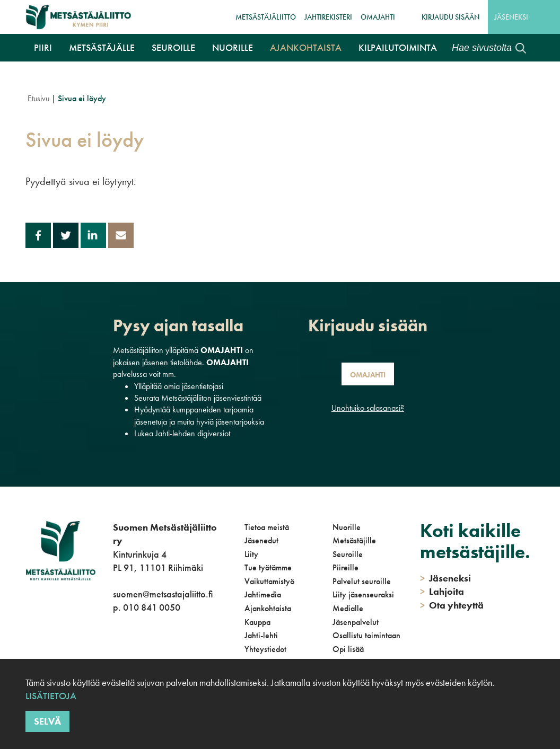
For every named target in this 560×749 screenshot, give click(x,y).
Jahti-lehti (261, 635)
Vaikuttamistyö (269, 581)
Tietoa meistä (267, 527)
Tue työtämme (268, 567)
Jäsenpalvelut (356, 622)
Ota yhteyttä (452, 605)
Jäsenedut (261, 540)
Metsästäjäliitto (266, 17)
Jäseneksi (511, 17)
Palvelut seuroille (362, 581)
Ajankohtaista (306, 47)
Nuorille (233, 47)
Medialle (348, 608)
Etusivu (38, 98)
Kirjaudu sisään (450, 17)
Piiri (43, 47)
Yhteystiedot (265, 649)
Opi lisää (348, 649)
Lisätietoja (51, 696)
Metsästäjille (354, 540)
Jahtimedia (263, 594)
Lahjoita (442, 591)
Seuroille (173, 47)
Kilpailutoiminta (398, 47)
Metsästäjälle (102, 47)
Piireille (345, 567)
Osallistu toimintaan (366, 635)
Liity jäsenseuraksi (363, 594)
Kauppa (257, 622)
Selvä (47, 721)
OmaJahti (378, 17)
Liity (251, 554)
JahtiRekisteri (328, 17)
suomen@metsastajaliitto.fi (163, 594)
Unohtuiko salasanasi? (368, 408)
